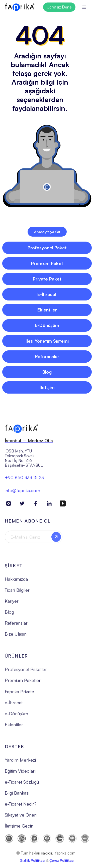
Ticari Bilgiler (17, 592)
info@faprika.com (22, 493)
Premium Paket (47, 263)
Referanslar (47, 356)
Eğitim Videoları (20, 773)
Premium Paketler (23, 683)
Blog (47, 372)
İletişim (47, 387)
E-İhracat (47, 294)
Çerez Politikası (62, 863)
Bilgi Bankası (17, 795)
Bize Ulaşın (16, 636)
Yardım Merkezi (20, 762)
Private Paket (47, 279)
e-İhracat (14, 705)
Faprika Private (19, 694)
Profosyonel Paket (47, 248)
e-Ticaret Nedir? (21, 806)
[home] (20, 7)
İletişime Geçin (19, 828)
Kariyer (12, 603)
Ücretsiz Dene (59, 7)
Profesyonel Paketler (26, 672)
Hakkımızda (16, 581)
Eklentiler (47, 310)
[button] (84, 7)
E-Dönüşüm (47, 325)
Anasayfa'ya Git (47, 232)
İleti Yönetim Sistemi (47, 341)
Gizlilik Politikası (32, 863)
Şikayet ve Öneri (21, 817)
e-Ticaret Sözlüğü (22, 784)
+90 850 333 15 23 (24, 480)
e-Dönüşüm (16, 716)
